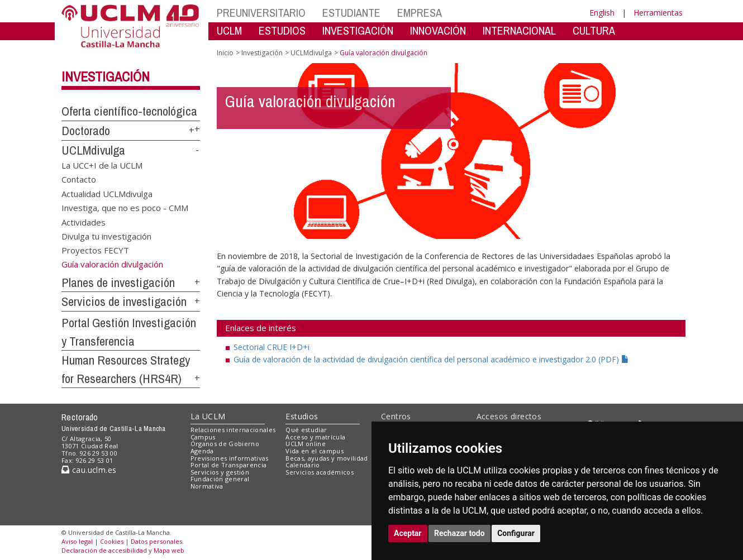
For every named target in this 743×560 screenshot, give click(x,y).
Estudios (302, 416)
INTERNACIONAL (519, 30)
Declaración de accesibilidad (104, 550)
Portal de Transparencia (229, 465)
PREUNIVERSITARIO (261, 13)
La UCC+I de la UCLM (102, 165)
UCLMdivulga (93, 150)
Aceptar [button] (408, 533)
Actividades (84, 222)
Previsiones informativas (230, 458)
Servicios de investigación (124, 301)
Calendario (303, 465)
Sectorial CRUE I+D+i (272, 347)
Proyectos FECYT (95, 250)
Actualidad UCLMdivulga (107, 193)
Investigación (106, 76)
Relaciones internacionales (233, 430)
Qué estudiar (306, 430)
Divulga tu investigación (106, 236)
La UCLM (208, 416)
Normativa (207, 486)
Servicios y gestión (220, 472)
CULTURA (594, 30)
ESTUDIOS (282, 30)
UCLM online (306, 444)
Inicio (225, 53)
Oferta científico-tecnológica (129, 111)
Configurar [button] (516, 533)
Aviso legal (77, 541)
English (602, 13)
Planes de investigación (118, 283)
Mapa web (169, 550)
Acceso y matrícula (315, 437)
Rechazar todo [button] (459, 533)
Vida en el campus (315, 451)
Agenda (202, 451)
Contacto (79, 179)
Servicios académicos (320, 472)
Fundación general (220, 479)
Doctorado (86, 131)
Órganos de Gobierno (225, 444)
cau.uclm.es (89, 470)
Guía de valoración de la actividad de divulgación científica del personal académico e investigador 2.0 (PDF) (431, 359)
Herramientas (658, 13)
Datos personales (156, 541)
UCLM (229, 30)
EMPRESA (420, 13)
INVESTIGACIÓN (358, 30)
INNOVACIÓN (438, 30)
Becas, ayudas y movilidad (327, 458)
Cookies (112, 541)
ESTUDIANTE (351, 13)
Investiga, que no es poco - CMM (125, 208)
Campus (203, 437)
